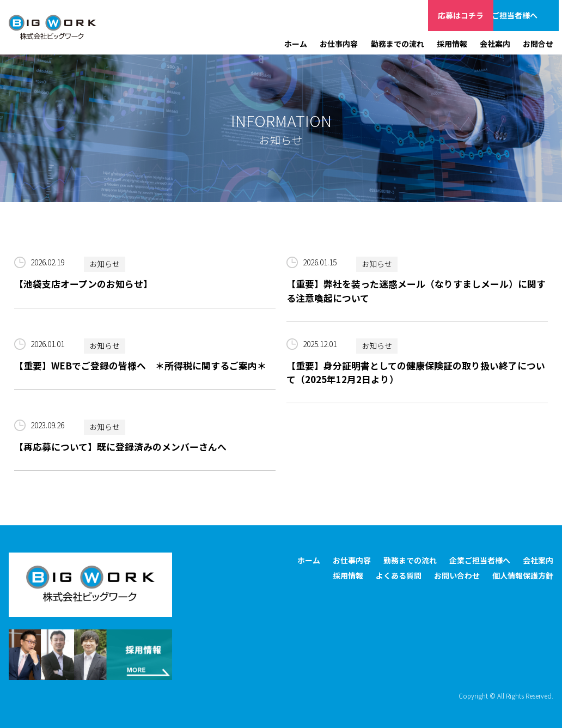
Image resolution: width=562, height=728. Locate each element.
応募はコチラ (461, 15)
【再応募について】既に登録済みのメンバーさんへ (120, 447)
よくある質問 (399, 575)
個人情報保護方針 (523, 575)
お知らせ (105, 264)
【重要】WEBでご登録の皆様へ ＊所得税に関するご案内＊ (140, 366)
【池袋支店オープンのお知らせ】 (83, 284)
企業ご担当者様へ (526, 15)
